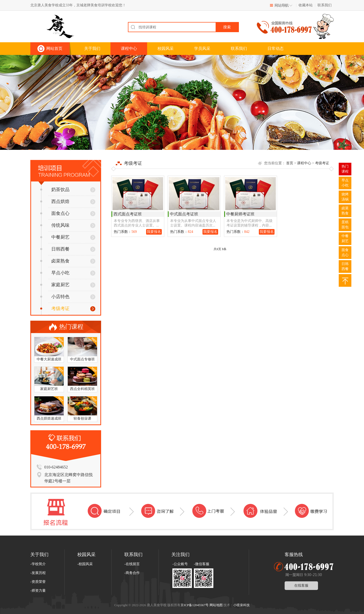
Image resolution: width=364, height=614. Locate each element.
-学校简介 (38, 564)
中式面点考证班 (184, 214)
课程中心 (129, 48)
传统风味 (55, 225)
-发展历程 (38, 573)
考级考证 (55, 309)
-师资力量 (38, 591)
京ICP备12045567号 (195, 605)
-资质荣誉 (38, 582)
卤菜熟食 (55, 261)
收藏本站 (306, 5)
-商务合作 (132, 573)
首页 (290, 163)
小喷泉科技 (242, 605)
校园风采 (166, 48)
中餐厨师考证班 (240, 214)
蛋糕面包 (345, 225)
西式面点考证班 (128, 214)
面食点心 (55, 213)
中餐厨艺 (55, 237)
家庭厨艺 (55, 285)
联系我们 (325, 5)
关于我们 (92, 48)
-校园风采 (85, 564)
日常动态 (276, 48)
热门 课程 (345, 169)
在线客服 (301, 586)
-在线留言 (132, 564)
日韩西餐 (55, 249)
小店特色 (55, 297)
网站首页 (54, 48)
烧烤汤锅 (345, 197)
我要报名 (154, 232)
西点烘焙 (55, 201)
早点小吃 (55, 273)
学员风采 (202, 48)
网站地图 (216, 605)
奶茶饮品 (55, 190)
